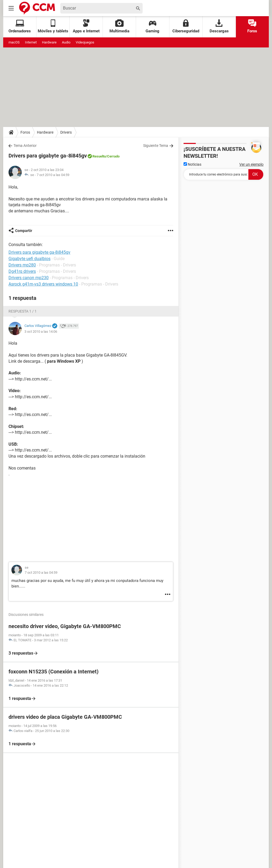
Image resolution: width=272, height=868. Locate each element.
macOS (14, 42)
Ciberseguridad (186, 26)
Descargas (219, 26)
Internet (31, 42)
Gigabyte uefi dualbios (29, 259)
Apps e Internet (86, 26)
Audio (66, 42)
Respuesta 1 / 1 (23, 311)
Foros (252, 26)
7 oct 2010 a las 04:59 (53, 175)
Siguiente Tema (156, 146)
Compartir (24, 231)
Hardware (49, 42)
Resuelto (99, 156)
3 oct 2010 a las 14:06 (41, 332)
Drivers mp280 (22, 265)
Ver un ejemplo (251, 164)
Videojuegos (85, 42)
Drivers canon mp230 (29, 278)
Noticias (192, 164)
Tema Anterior (25, 146)
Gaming (152, 26)
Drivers (66, 132)
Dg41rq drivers (22, 271)
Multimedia (119, 26)
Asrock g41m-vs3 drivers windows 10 (43, 284)
